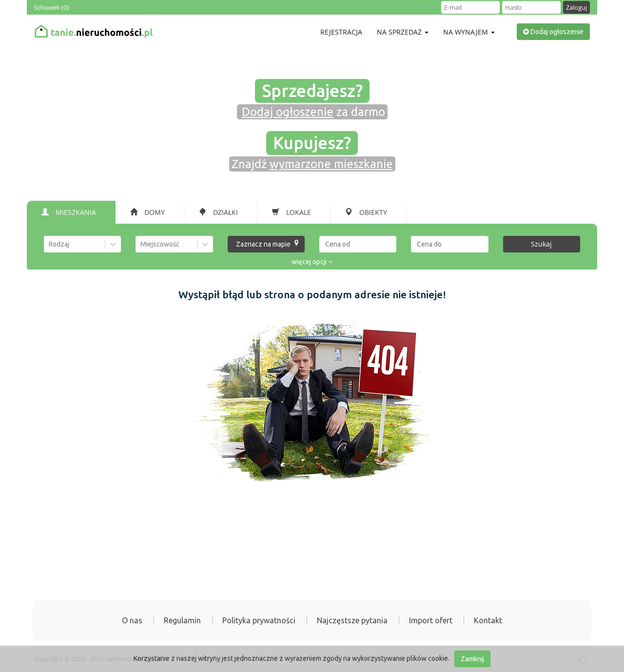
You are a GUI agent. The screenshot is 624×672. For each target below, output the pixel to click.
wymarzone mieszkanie (331, 164)
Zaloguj (576, 7)
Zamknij (472, 659)
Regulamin (182, 620)
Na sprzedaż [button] (403, 32)
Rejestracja (341, 32)
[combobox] (49, 244)
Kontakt (488, 620)
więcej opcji (312, 262)
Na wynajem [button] (469, 32)
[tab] (71, 212)
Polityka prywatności (259, 620)
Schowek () (51, 7)
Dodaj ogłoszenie (553, 32)
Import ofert (431, 620)
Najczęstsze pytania (352, 620)
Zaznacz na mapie (267, 244)
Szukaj (541, 244)
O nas (132, 620)
